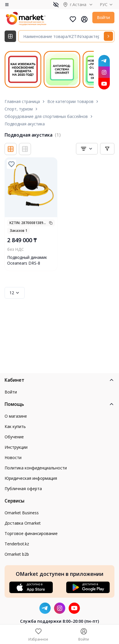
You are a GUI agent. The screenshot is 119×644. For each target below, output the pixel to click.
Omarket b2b (17, 554)
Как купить (15, 426)
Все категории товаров (70, 101)
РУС (107, 4)
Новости (13, 457)
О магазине (16, 416)
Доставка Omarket (23, 523)
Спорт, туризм (19, 109)
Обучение (14, 437)
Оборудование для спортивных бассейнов (46, 116)
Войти (103, 17)
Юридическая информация (31, 478)
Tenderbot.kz (17, 544)
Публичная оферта (23, 489)
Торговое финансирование (31, 533)
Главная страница (22, 101)
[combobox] (87, 149)
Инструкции (16, 447)
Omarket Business (22, 513)
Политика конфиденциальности (36, 468)
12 (15, 293)
